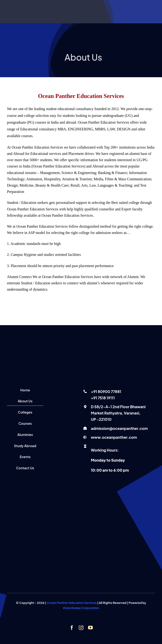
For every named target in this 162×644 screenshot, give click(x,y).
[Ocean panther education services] (81, 327)
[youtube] (90, 628)
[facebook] (72, 628)
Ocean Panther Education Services (72, 603)
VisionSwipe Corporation (81, 608)
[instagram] (81, 628)
